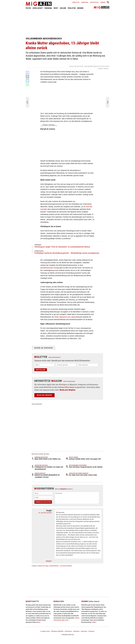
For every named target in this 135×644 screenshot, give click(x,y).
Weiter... (95, 622)
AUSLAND (63, 8)
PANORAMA (48, 8)
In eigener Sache (45, 631)
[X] (27, 77)
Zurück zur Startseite (44, 348)
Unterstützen (94, 2)
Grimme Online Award (66, 387)
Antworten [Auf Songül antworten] (49, 561)
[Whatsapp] (27, 85)
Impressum (84, 631)
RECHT (56, 8)
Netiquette (63, 489)
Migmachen (85, 2)
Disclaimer (92, 631)
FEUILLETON (72, 8)
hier (39, 622)
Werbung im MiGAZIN (57, 631)
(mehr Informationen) (54, 357)
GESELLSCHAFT (38, 8)
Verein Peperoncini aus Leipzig (65, 317)
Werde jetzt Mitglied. (68, 390)
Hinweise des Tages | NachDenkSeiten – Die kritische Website (55, 566)
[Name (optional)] (88, 365)
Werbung (103, 2)
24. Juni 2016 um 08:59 (45, 513)
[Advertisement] (67, 23)
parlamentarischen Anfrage (50, 268)
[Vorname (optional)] (66, 365)
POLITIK (28, 8)
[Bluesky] (27, 81)
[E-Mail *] (44, 365)
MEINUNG (80, 8)
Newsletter (76, 2)
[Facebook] (27, 73)
